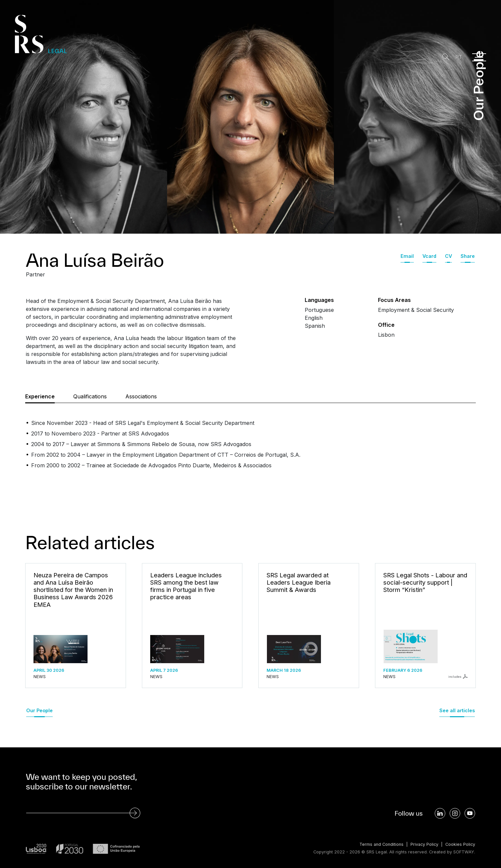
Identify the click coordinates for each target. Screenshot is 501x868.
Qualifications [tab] (90, 396)
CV (448, 256)
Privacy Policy (424, 844)
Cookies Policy (460, 844)
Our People (39, 710)
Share (468, 256)
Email (407, 256)
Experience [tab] (40, 396)
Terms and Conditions (380, 844)
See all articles (457, 710)
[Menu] (479, 57)
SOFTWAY (464, 852)
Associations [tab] (141, 396)
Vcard (429, 256)
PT (458, 57)
